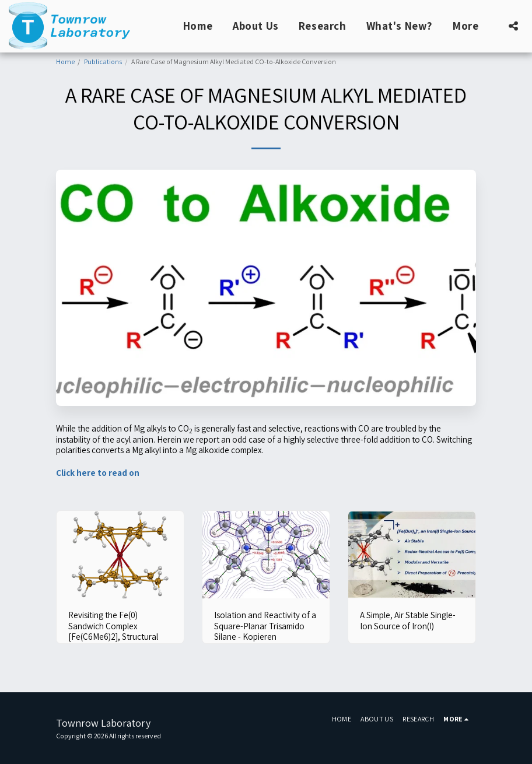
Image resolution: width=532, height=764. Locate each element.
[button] (513, 26)
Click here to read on (98, 473)
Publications (103, 62)
